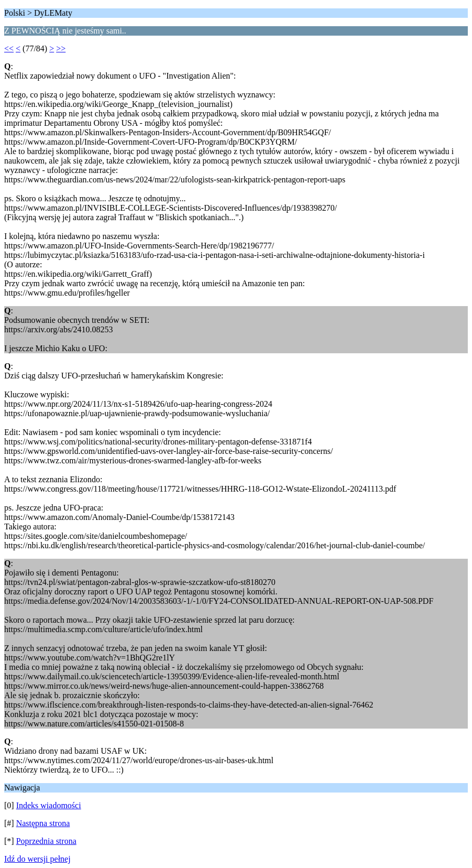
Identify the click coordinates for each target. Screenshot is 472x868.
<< (9, 48)
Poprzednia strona (46, 841)
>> (61, 48)
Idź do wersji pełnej (37, 859)
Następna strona (43, 823)
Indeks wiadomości (49, 805)
